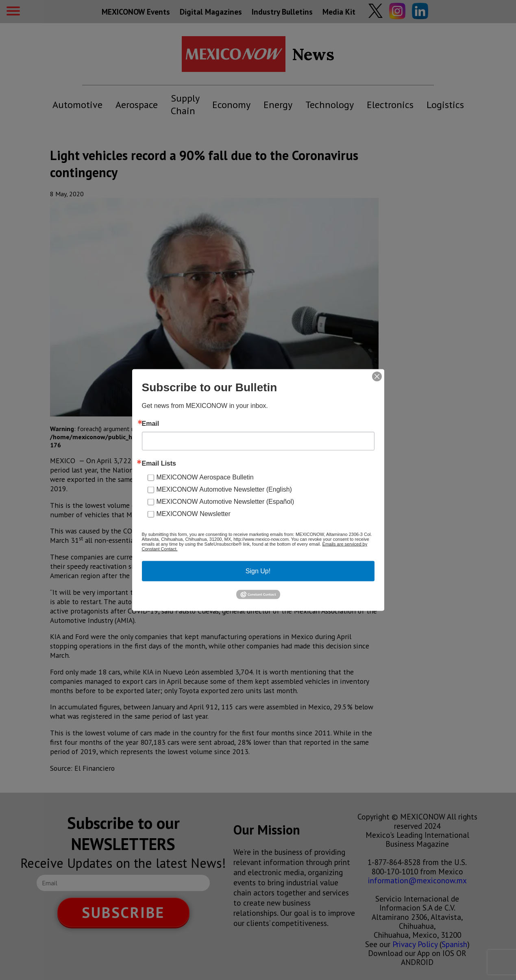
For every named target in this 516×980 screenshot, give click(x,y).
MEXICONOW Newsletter (194, 514)
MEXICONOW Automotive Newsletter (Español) (225, 502)
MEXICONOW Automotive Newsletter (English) (224, 489)
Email (151, 424)
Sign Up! (258, 571)
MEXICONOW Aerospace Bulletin (205, 477)
